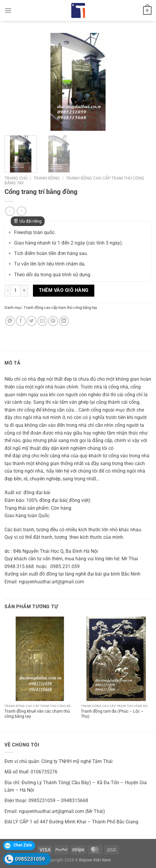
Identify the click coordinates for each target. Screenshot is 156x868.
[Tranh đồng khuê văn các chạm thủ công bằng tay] (40, 659)
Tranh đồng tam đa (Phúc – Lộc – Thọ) (112, 714)
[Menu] (8, 10)
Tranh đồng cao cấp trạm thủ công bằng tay (60, 308)
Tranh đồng (47, 178)
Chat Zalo (23, 845)
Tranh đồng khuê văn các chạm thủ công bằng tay (37, 714)
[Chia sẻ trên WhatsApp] (10, 321)
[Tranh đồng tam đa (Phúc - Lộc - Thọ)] (116, 659)
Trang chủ (16, 178)
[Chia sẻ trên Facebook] (21, 321)
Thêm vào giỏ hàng (64, 290)
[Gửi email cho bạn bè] (42, 321)
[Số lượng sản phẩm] (16, 291)
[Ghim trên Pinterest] (53, 321)
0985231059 (30, 859)
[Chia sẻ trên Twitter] (32, 321)
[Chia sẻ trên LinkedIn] (64, 321)
